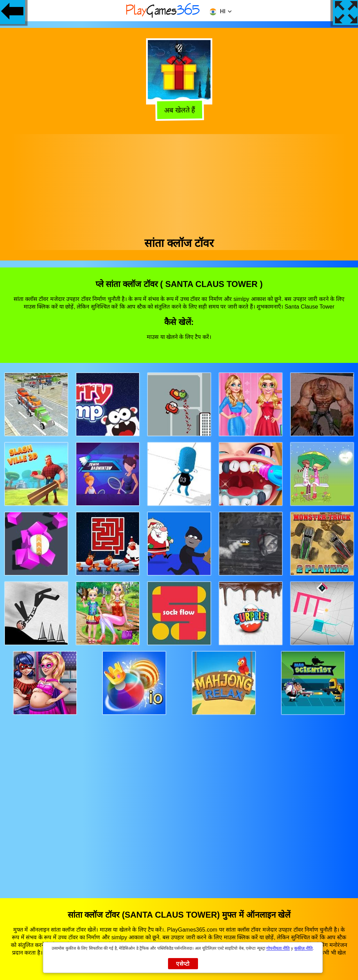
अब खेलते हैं (180, 110)
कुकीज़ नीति (303, 948)
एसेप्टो (183, 964)
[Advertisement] (179, 183)
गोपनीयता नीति (278, 948)
